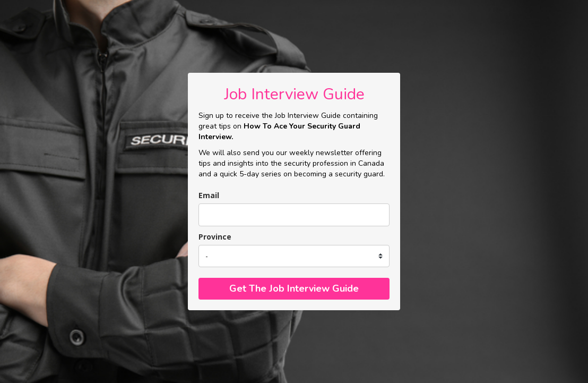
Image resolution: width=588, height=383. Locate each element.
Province (215, 237)
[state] (294, 256)
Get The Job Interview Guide (294, 288)
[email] (294, 215)
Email (209, 195)
